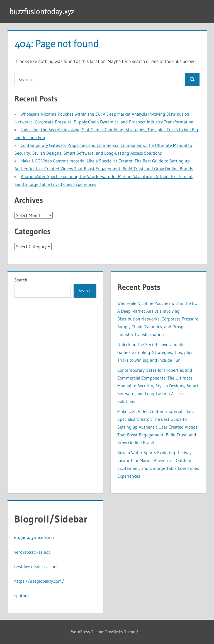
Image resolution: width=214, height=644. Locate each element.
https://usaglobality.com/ (39, 581)
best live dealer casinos (36, 567)
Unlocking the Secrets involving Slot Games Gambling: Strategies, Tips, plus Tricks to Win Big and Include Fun (155, 352)
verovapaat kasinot (32, 552)
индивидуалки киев (34, 538)
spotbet (22, 596)
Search (21, 280)
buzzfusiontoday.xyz (42, 11)
